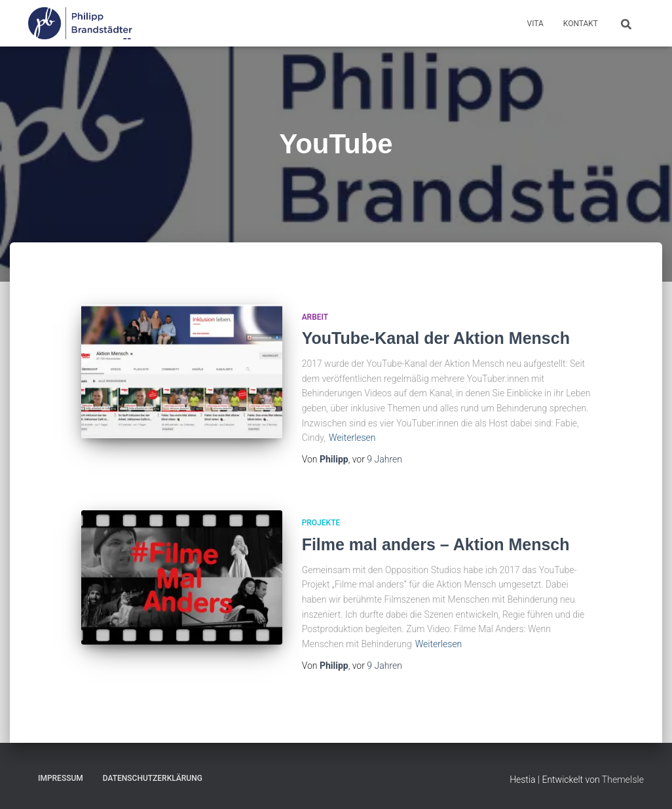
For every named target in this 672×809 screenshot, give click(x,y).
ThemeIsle (623, 780)
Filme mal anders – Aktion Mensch (436, 544)
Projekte (321, 523)
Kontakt (581, 24)
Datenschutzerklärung (153, 778)
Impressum (61, 778)
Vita (535, 24)
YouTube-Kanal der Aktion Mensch (436, 338)
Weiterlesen (352, 438)
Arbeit (315, 317)
